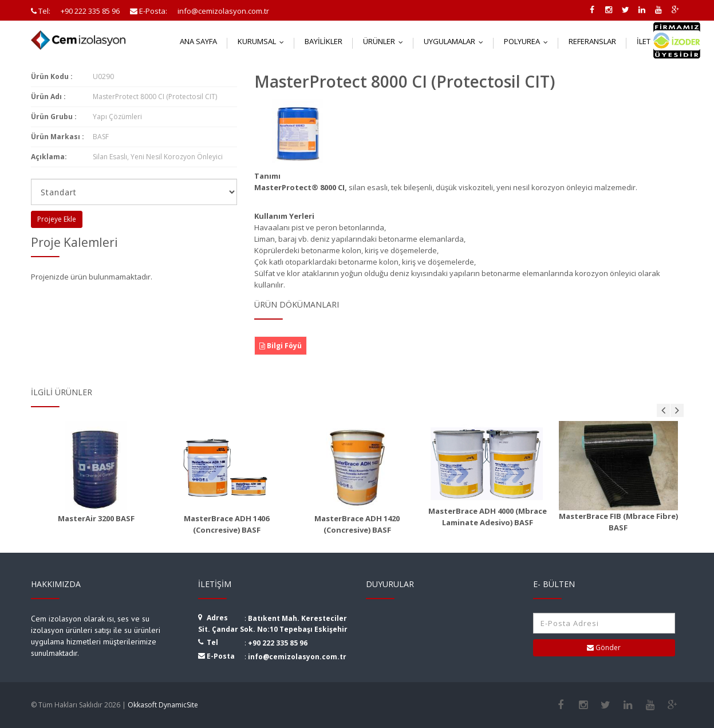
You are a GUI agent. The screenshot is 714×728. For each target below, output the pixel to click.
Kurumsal (263, 41)
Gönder (604, 648)
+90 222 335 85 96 (278, 643)
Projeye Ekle (57, 219)
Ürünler (386, 41)
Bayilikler (324, 41)
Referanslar (592, 41)
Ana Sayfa (198, 41)
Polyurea (528, 41)
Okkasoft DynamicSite (163, 705)
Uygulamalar (456, 41)
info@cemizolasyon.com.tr (297, 657)
